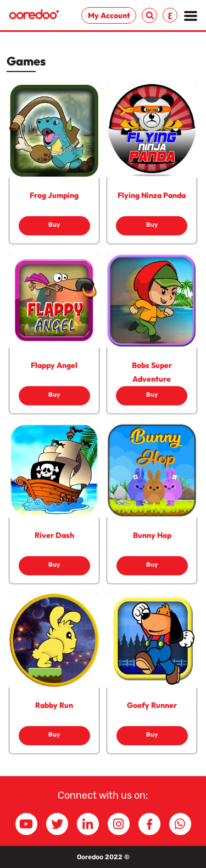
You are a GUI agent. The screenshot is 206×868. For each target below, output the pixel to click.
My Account (109, 15)
